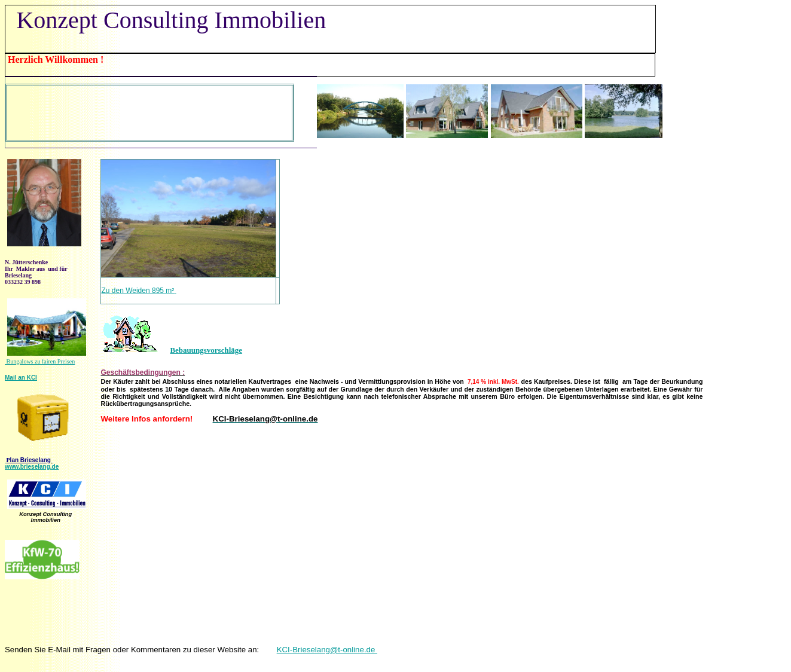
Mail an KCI (21, 378)
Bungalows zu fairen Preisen (40, 361)
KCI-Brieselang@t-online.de (327, 650)
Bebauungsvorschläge (206, 350)
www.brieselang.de (32, 467)
